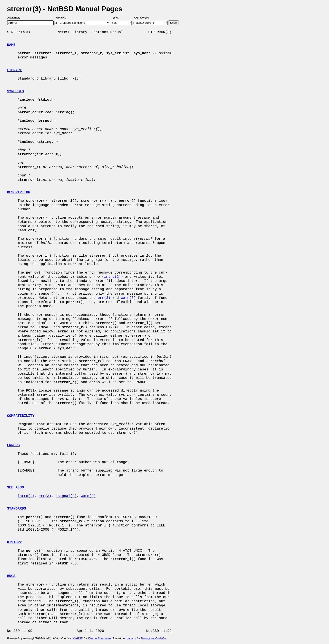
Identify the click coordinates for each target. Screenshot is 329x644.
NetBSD (78, 638)
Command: (15, 18)
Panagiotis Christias (154, 638)
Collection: (142, 18)
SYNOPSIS (15, 91)
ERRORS (13, 445)
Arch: (118, 18)
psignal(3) (66, 496)
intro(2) (113, 277)
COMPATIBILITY (21, 416)
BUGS (11, 576)
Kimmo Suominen (99, 638)
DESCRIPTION (19, 192)
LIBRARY (14, 70)
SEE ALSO (15, 488)
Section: (62, 18)
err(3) (104, 298)
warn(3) (128, 298)
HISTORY (14, 542)
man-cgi (131, 638)
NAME (11, 45)
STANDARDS (16, 509)
